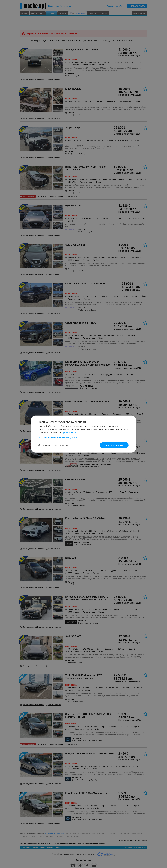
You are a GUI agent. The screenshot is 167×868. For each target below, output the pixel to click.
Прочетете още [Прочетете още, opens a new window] (69, 432)
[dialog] (83, 434)
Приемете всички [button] (114, 445)
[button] (83, 437)
